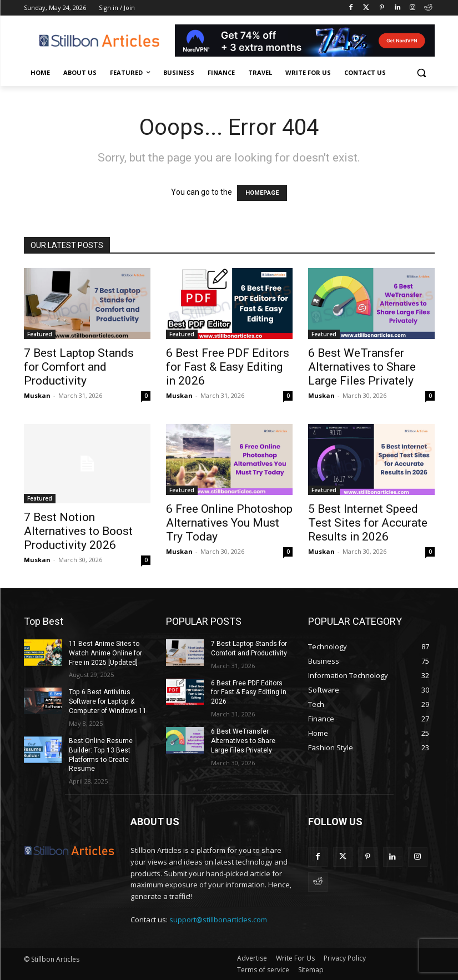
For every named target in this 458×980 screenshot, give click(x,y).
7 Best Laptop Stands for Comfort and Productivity (79, 367)
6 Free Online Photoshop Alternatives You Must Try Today (229, 523)
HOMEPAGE (262, 193)
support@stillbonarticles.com (218, 920)
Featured (40, 334)
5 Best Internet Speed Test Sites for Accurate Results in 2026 (368, 523)
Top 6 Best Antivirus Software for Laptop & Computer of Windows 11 (107, 701)
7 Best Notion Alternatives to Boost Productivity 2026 (78, 531)
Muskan (37, 395)
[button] (422, 73)
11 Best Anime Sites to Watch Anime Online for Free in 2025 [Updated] (105, 653)
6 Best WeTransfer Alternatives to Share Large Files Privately (362, 367)
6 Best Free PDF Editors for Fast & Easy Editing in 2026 (228, 367)
